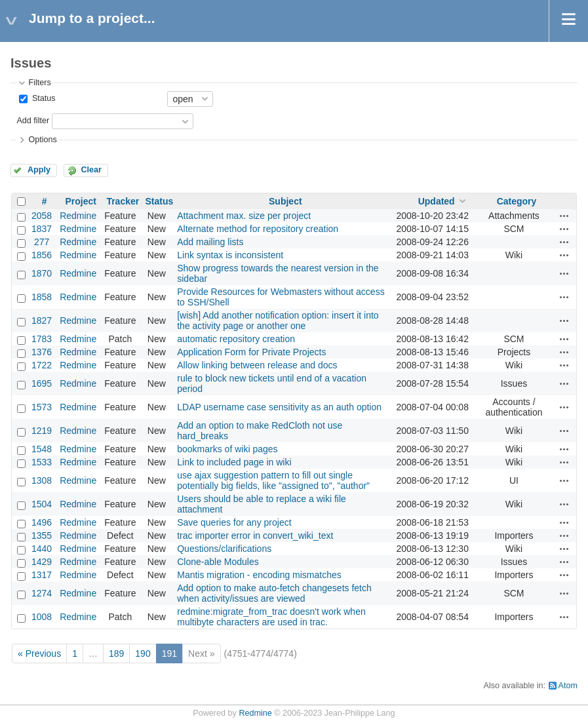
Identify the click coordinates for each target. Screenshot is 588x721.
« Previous (39, 653)
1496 (42, 522)
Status (42, 98)
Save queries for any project (234, 522)
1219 (42, 431)
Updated (437, 201)
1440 (42, 549)
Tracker (123, 201)
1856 (42, 255)
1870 (42, 273)
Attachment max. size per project (244, 216)
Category (517, 201)
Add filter (33, 121)
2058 (42, 216)
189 (116, 653)
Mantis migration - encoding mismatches (259, 575)
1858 (42, 297)
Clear (91, 170)
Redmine (78, 216)
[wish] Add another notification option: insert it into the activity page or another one (278, 321)
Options (42, 140)
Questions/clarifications (224, 549)
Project (80, 201)
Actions (564, 216)
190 (143, 653)
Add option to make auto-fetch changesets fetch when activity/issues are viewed (274, 593)
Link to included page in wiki (234, 462)
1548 (42, 449)
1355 (42, 536)
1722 (42, 365)
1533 (42, 462)
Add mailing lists (210, 242)
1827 (42, 321)
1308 (42, 480)
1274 (42, 593)
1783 (42, 339)
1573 (42, 407)
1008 (42, 617)
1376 (42, 352)
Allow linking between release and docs (257, 365)
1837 (42, 229)
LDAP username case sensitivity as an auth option (279, 407)
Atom (568, 686)
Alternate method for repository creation (258, 229)
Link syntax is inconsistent (230, 255)
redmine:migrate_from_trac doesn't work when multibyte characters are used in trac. (271, 617)
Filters (39, 83)
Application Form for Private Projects (251, 352)
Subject (285, 201)
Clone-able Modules (218, 562)
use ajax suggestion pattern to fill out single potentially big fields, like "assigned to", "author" (273, 480)
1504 (42, 504)
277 (42, 242)
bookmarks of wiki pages (227, 449)
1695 (42, 383)
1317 (42, 575)
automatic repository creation (236, 339)
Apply (39, 170)
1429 (42, 562)
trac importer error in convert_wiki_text (255, 536)
